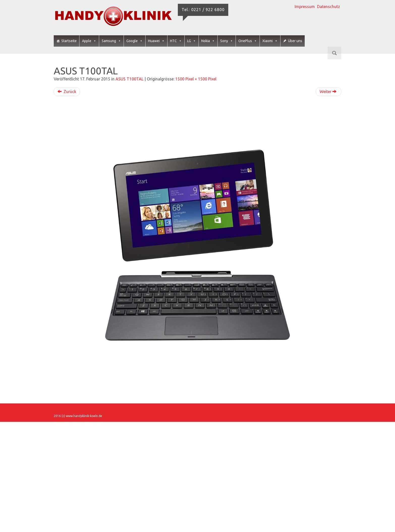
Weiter (328, 92)
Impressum (305, 7)
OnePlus (248, 41)
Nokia (208, 41)
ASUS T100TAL (130, 79)
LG (192, 41)
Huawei (156, 41)
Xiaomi (270, 41)
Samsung (111, 41)
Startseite (69, 41)
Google (135, 41)
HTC (176, 41)
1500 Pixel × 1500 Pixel (196, 79)
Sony (227, 41)
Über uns (295, 41)
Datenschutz (329, 7)
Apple (89, 41)
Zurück (67, 92)
